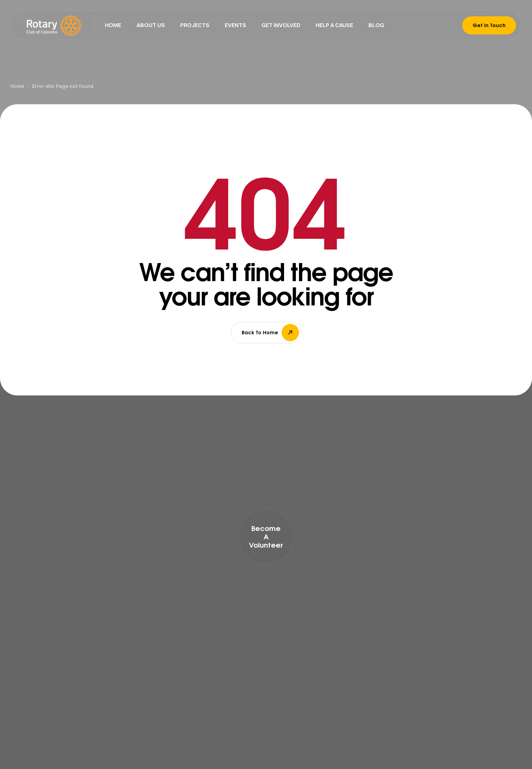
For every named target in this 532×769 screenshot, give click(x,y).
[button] (266, 537)
